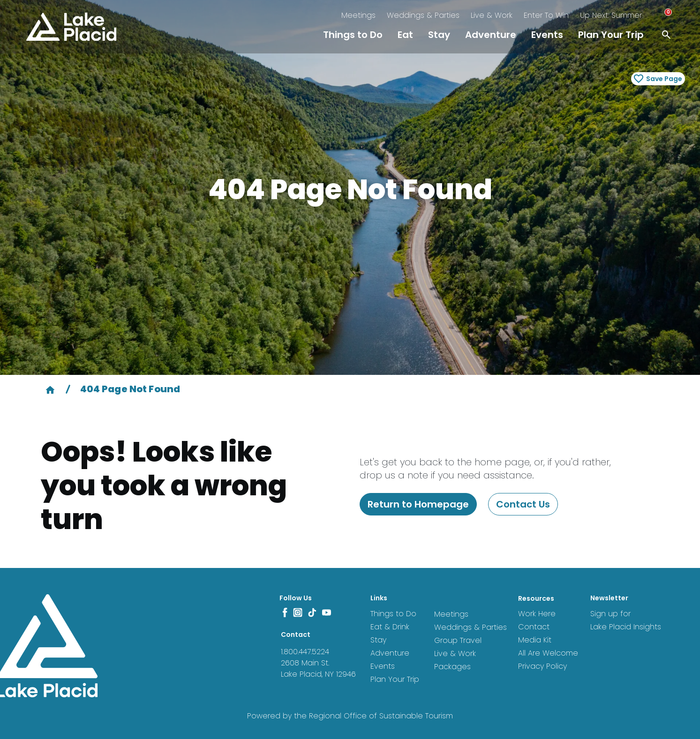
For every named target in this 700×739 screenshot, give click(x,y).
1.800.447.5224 (305, 652)
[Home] (50, 389)
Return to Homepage (418, 504)
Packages (452, 667)
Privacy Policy (542, 666)
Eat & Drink (390, 627)
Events (547, 35)
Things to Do (353, 35)
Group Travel (458, 640)
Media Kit (535, 640)
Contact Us (523, 504)
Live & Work (492, 15)
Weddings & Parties (423, 15)
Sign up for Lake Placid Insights (626, 620)
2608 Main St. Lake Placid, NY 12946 (318, 668)
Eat (405, 35)
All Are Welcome (548, 653)
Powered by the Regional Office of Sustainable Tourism (350, 716)
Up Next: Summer (611, 15)
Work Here (537, 614)
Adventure (491, 35)
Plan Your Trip (611, 35)
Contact (534, 627)
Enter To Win (546, 15)
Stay (439, 35)
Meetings (358, 15)
